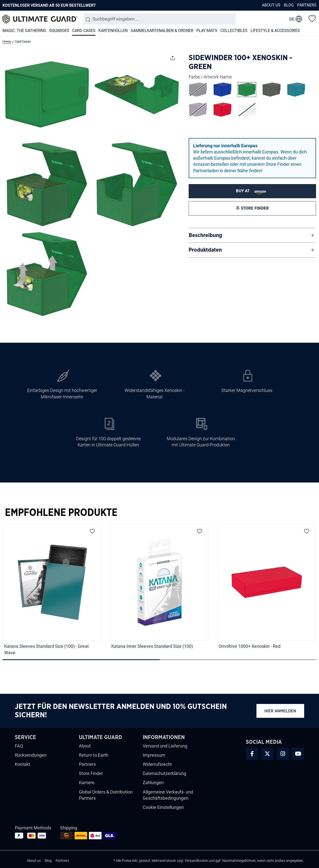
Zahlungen (153, 783)
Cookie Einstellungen (163, 807)
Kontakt (23, 764)
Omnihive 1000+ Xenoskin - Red (250, 646)
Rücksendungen (31, 755)
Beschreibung (205, 235)
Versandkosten (196, 861)
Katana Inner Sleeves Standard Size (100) (152, 646)
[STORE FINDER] (252, 191)
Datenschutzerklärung (164, 773)
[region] (159, 591)
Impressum (154, 755)
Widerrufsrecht (157, 764)
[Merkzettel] (312, 18)
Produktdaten (205, 250)
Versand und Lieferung (165, 746)
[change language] (296, 19)
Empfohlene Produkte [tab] (61, 513)
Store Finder (91, 773)
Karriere (87, 783)
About (85, 746)
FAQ (19, 746)
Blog (289, 5)
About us (271, 5)
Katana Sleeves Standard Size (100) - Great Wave (46, 649)
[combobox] (160, 19)
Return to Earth (94, 755)
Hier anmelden (280, 711)
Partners (307, 5)
